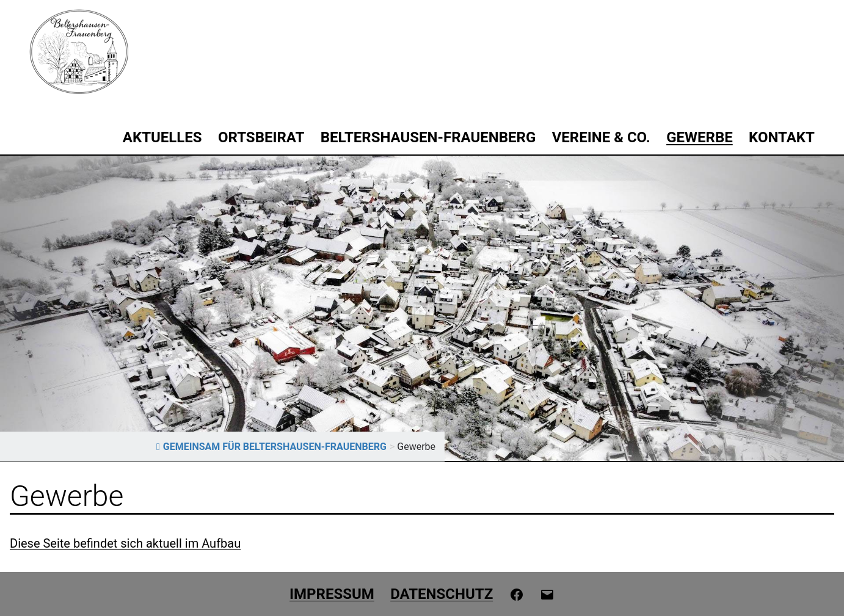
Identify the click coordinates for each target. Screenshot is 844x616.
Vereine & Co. (601, 137)
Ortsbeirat (261, 137)
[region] (422, 308)
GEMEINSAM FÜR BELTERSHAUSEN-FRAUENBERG (271, 447)
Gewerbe (700, 137)
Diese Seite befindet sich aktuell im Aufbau (125, 543)
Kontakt (782, 137)
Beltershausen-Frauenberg (428, 137)
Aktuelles (162, 137)
